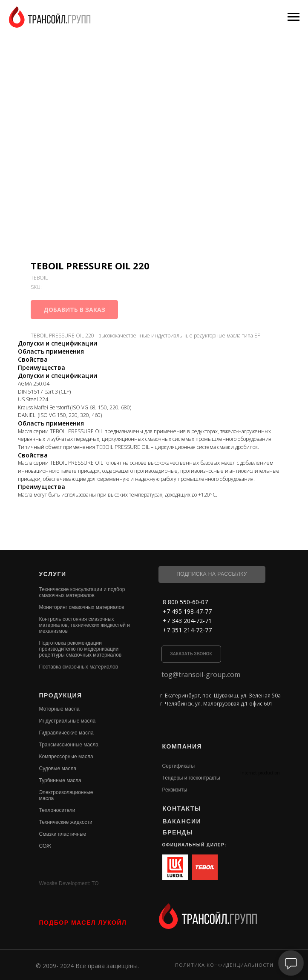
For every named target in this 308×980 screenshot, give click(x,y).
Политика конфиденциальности (224, 965)
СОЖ (45, 846)
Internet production (260, 773)
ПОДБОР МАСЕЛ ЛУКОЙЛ (83, 923)
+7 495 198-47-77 (187, 611)
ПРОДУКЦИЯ (61, 695)
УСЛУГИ (53, 574)
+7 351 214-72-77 (187, 630)
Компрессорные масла (66, 757)
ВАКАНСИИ (182, 821)
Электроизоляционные (66, 792)
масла (47, 798)
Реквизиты (175, 790)
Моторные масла (59, 709)
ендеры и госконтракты (192, 778)
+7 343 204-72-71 (187, 621)
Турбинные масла (60, 780)
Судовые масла (58, 769)
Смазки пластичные (63, 834)
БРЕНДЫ (178, 832)
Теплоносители (57, 810)
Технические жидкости (66, 822)
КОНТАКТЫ (182, 809)
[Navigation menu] (294, 17)
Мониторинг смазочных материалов (82, 607)
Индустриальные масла (68, 721)
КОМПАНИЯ (182, 746)
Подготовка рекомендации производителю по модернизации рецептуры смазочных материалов (81, 649)
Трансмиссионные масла (69, 745)
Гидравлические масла (66, 733)
